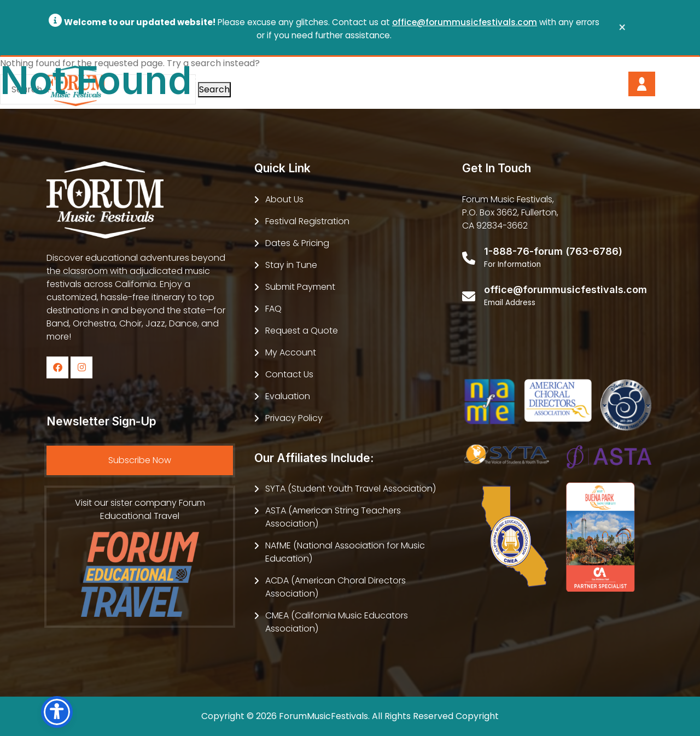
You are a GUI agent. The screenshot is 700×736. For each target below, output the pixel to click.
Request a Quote (302, 331)
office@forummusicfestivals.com (465, 22)
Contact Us (289, 374)
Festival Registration (307, 221)
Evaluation (288, 396)
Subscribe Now (140, 460)
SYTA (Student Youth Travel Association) (351, 489)
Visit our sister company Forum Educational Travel (140, 557)
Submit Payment (300, 287)
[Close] (622, 28)
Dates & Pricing (297, 243)
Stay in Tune (291, 265)
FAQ (273, 309)
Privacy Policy (294, 418)
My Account (291, 352)
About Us (284, 199)
